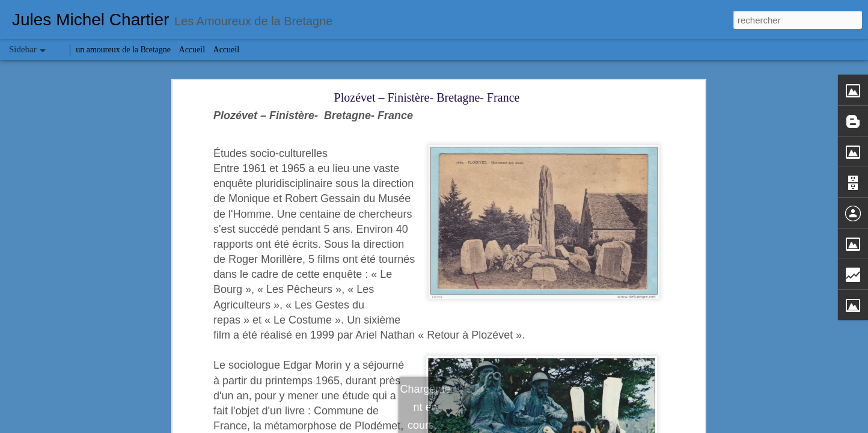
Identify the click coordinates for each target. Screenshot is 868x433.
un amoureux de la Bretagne (123, 50)
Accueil (192, 50)
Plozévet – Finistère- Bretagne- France (427, 97)
